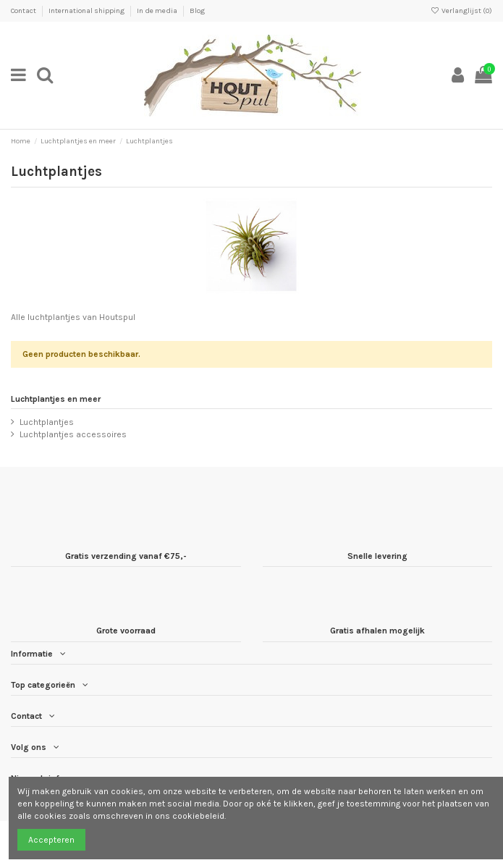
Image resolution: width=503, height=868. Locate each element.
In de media (158, 11)
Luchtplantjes (47, 422)
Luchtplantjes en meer (56, 399)
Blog (197, 11)
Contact (24, 11)
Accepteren (51, 840)
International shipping (87, 11)
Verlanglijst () (461, 11)
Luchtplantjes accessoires (73, 434)
